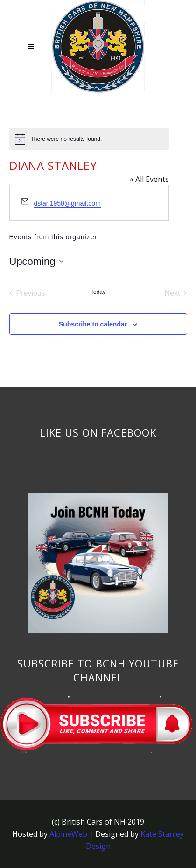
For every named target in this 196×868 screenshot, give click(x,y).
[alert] (89, 139)
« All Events (149, 179)
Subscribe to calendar (93, 324)
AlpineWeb (68, 834)
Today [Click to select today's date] (98, 292)
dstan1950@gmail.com (67, 203)
